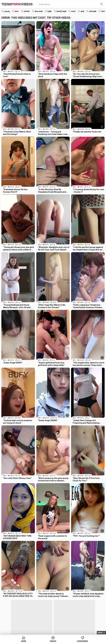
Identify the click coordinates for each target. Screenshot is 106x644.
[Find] (102, 4)
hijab (50, 11)
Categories (82, 641)
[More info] (33, 69)
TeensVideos (17, 4)
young (7, 11)
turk (103, 11)
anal (82, 11)
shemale (93, 11)
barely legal (61, 11)
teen (17, 11)
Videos (53, 641)
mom (73, 11)
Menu (100, 633)
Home (24, 641)
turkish (27, 11)
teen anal (39, 11)
